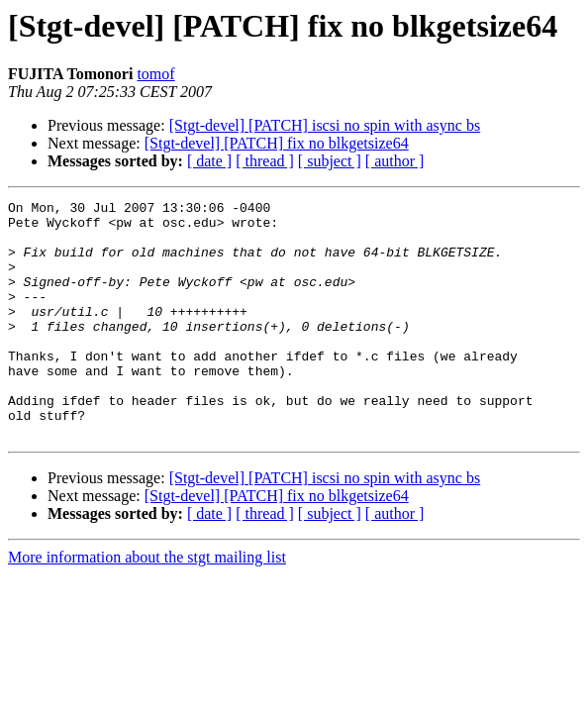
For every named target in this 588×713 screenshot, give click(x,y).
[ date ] (209, 161)
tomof (155, 74)
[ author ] (395, 161)
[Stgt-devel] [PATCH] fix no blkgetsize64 (277, 143)
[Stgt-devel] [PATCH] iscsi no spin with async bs (325, 125)
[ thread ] (265, 161)
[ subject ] (330, 161)
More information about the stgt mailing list (147, 605)
